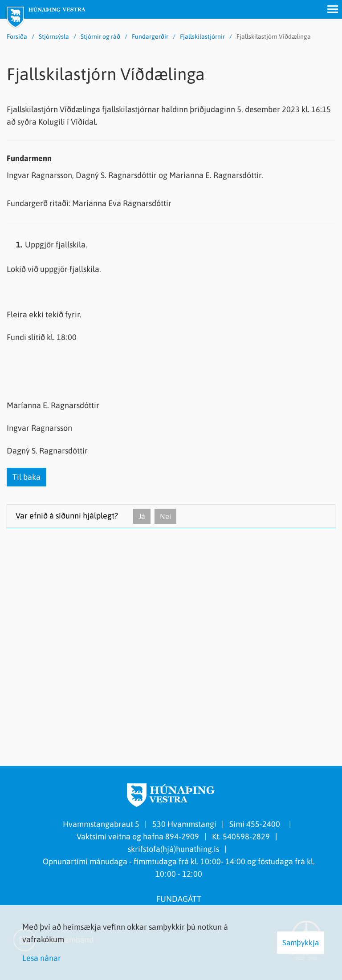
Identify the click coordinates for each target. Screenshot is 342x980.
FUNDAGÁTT (179, 899)
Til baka (26, 477)
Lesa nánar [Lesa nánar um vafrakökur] (42, 958)
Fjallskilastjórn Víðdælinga (274, 36)
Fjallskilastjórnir (202, 36)
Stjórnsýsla (54, 36)
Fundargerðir (150, 36)
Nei (165, 516)
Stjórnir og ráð (100, 36)
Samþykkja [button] (301, 943)
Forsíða (17, 36)
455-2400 (265, 824)
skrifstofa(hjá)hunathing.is (173, 849)
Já (142, 516)
